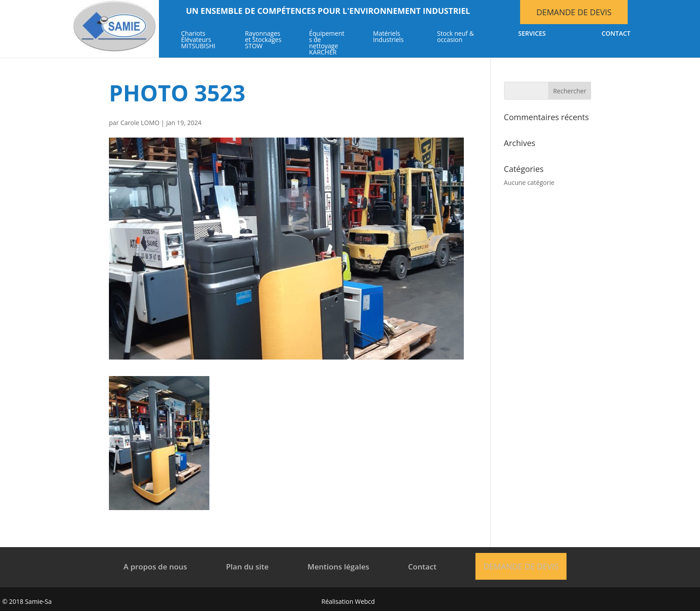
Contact (616, 34)
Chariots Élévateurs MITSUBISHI (198, 40)
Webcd (365, 601)
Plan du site (247, 567)
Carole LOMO (140, 123)
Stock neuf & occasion (455, 37)
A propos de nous (156, 567)
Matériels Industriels (389, 37)
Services (532, 34)
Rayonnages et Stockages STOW (263, 40)
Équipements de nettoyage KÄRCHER (327, 43)
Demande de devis (574, 12)
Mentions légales (338, 567)
